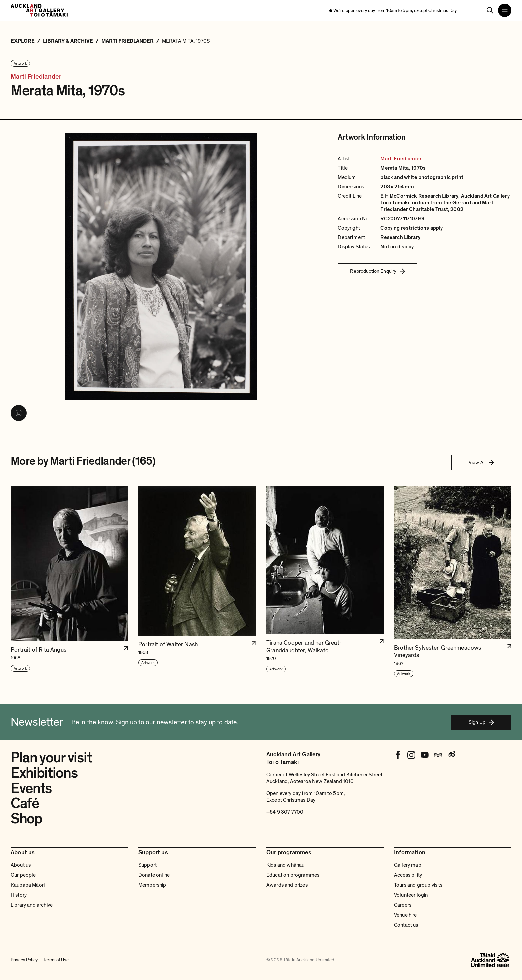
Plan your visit (51, 758)
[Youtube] (425, 755)
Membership (152, 885)
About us (21, 865)
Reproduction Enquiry (378, 271)
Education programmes (293, 875)
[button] (69, 582)
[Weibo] (451, 755)
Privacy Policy (24, 960)
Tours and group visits (418, 885)
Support (148, 865)
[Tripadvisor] (438, 755)
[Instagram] (411, 755)
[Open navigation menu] (505, 10)
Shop (26, 819)
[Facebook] (398, 755)
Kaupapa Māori (28, 885)
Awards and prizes (287, 885)
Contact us (406, 925)
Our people (23, 875)
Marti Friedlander (36, 77)
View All (481, 462)
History (19, 895)
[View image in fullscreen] (19, 413)
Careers (403, 905)
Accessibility (408, 875)
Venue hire (406, 915)
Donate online (154, 875)
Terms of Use (56, 960)
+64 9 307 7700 (285, 812)
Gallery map (408, 865)
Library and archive (32, 905)
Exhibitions (44, 773)
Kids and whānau (285, 865)
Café (25, 803)
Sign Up (481, 722)
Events (31, 788)
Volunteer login (411, 895)
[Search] (490, 10)
